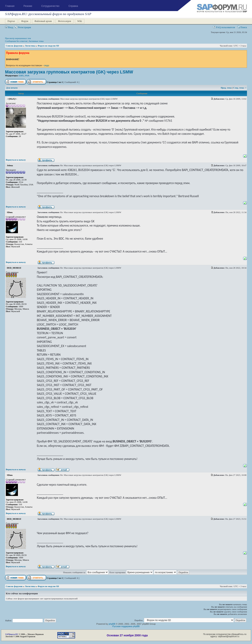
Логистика (30, 46)
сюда (46, 65)
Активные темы (36, 41)
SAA (27, 75)
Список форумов (14, 46)
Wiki (80, 21)
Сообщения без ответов (16, 41)
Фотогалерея (65, 21)
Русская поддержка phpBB (126, 626)
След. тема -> (240, 88)
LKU (21, 75)
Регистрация (23, 27)
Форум (25, 21)
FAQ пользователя (224, 27)
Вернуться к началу (16, 160)
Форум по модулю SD (48, 46)
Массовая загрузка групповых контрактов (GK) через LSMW (69, 72)
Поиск (242, 27)
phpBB (112, 624)
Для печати (12, 88)
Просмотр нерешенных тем (18, 38)
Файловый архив (43, 21)
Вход (9, 27)
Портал (11, 21)
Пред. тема (226, 88)
